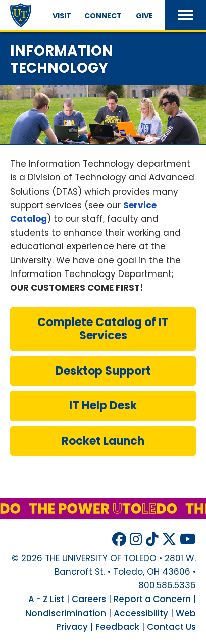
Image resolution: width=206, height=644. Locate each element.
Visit (62, 16)
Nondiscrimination (66, 613)
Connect (103, 16)
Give (144, 16)
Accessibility (141, 613)
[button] (185, 15)
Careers (89, 599)
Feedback (117, 627)
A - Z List (46, 599)
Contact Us (171, 627)
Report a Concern (152, 599)
